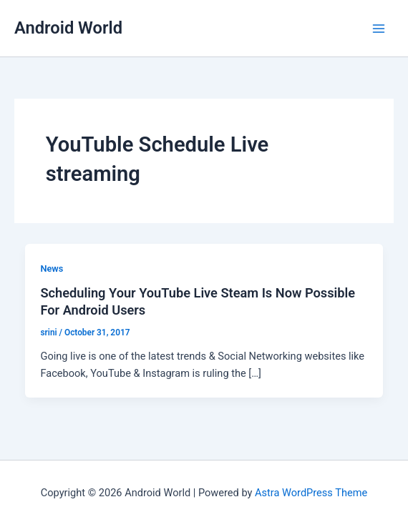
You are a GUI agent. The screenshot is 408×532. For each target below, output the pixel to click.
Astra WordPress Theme (311, 493)
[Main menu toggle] (379, 29)
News (52, 269)
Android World (68, 28)
